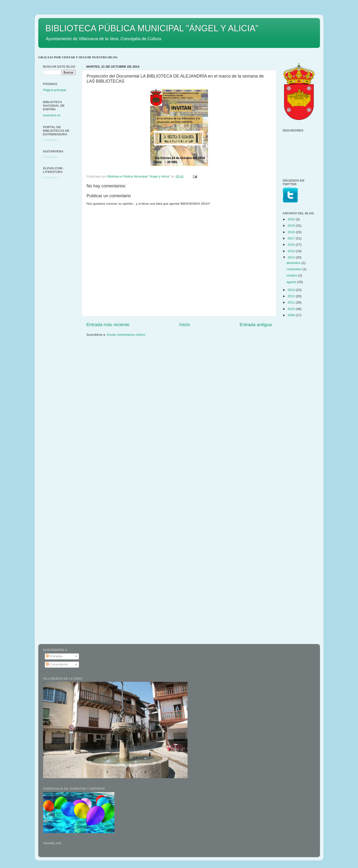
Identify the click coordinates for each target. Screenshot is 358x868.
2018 (292, 232)
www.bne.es (52, 115)
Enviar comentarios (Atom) (126, 335)
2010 (292, 309)
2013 (292, 290)
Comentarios (57, 664)
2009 (292, 315)
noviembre (295, 269)
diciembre (294, 263)
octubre (292, 275)
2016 (292, 245)
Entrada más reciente (108, 325)
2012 (292, 296)
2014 (292, 257)
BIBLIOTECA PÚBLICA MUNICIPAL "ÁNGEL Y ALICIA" (152, 28)
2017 (292, 238)
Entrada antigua (256, 325)
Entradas (54, 656)
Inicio (185, 325)
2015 (292, 251)
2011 (292, 302)
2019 (292, 226)
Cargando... (52, 140)
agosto (292, 282)
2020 (292, 219)
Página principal (55, 90)
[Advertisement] (62, 259)
